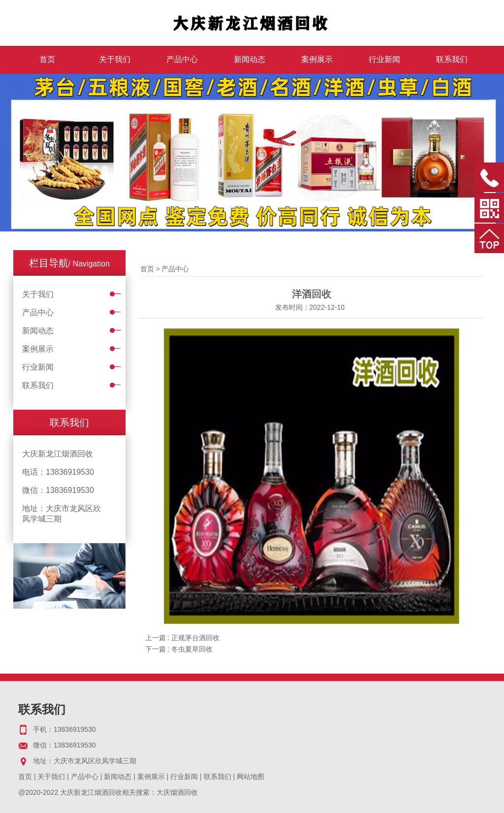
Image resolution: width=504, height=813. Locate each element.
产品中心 (182, 59)
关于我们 (115, 59)
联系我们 (452, 59)
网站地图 (251, 777)
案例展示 (317, 59)
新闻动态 (250, 59)
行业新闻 (384, 59)
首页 (47, 59)
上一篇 (183, 638)
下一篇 (179, 649)
